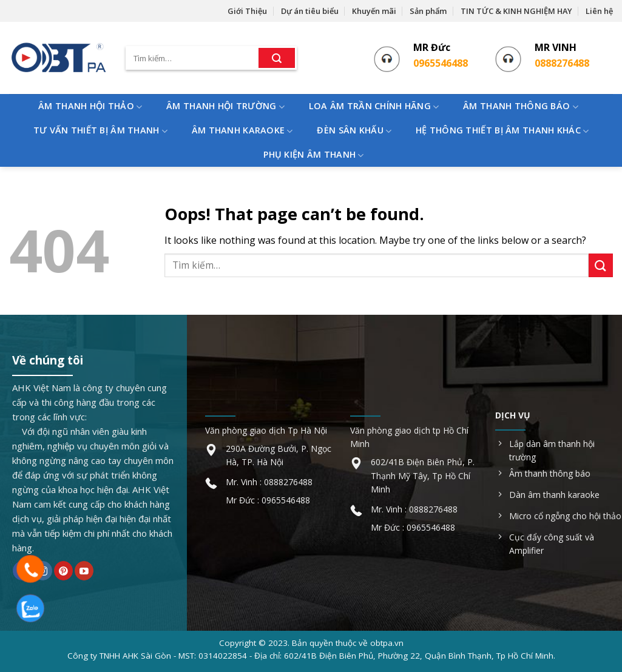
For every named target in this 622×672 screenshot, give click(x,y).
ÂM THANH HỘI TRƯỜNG (225, 106)
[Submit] (277, 58)
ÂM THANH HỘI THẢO (90, 106)
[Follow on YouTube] (84, 571)
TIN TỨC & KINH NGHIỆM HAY (516, 11)
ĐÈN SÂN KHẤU (354, 131)
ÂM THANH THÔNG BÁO (521, 106)
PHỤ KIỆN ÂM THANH (313, 155)
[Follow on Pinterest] (63, 571)
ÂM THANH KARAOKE (242, 131)
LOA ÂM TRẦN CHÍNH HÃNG (374, 106)
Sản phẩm (428, 11)
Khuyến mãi (374, 11)
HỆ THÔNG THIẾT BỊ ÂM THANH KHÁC (502, 131)
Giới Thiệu (247, 11)
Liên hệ (599, 11)
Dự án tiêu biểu (310, 11)
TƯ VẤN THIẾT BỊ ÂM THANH (100, 131)
